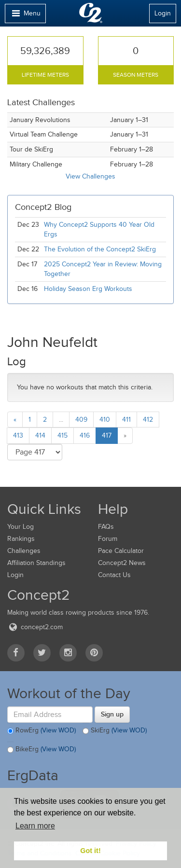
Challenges (24, 551)
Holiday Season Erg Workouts (88, 289)
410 (105, 420)
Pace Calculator (121, 551)
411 (126, 420)
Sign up (112, 714)
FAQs (106, 527)
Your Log (21, 527)
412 (148, 420)
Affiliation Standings (36, 563)
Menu (25, 16)
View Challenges (90, 176)
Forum (108, 539)
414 (40, 435)
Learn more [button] (35, 826)
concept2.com (35, 627)
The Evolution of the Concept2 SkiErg (100, 249)
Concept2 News (122, 563)
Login (163, 13)
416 (85, 435)
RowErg (42, 731)
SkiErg (115, 731)
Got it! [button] (90, 851)
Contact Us (114, 575)
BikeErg (42, 750)
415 (63, 435)
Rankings (21, 539)
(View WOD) (58, 731)
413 (18, 435)
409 (81, 420)
